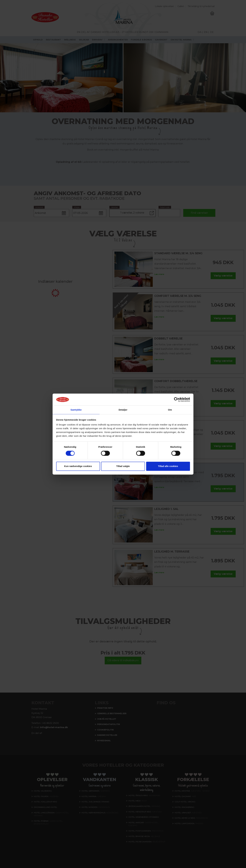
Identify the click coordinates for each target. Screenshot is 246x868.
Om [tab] (170, 410)
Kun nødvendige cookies (78, 466)
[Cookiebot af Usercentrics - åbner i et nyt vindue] (176, 399)
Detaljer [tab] (123, 410)
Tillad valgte (123, 466)
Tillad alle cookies (168, 466)
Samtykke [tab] (76, 410)
